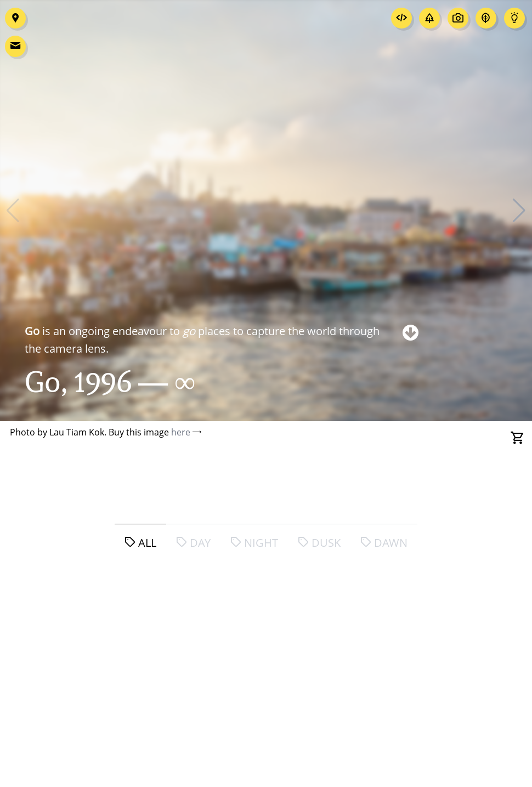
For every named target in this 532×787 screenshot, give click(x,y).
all (140, 542)
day (193, 542)
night (254, 542)
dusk (319, 542)
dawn (384, 542)
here (181, 432)
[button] (519, 211)
